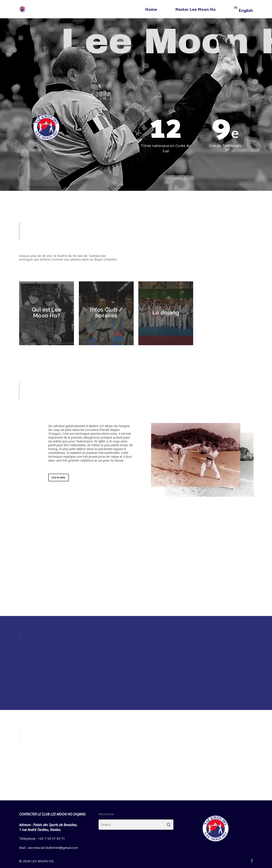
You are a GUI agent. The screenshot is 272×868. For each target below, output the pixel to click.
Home (151, 9)
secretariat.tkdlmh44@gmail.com (53, 848)
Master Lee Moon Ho (195, 9)
